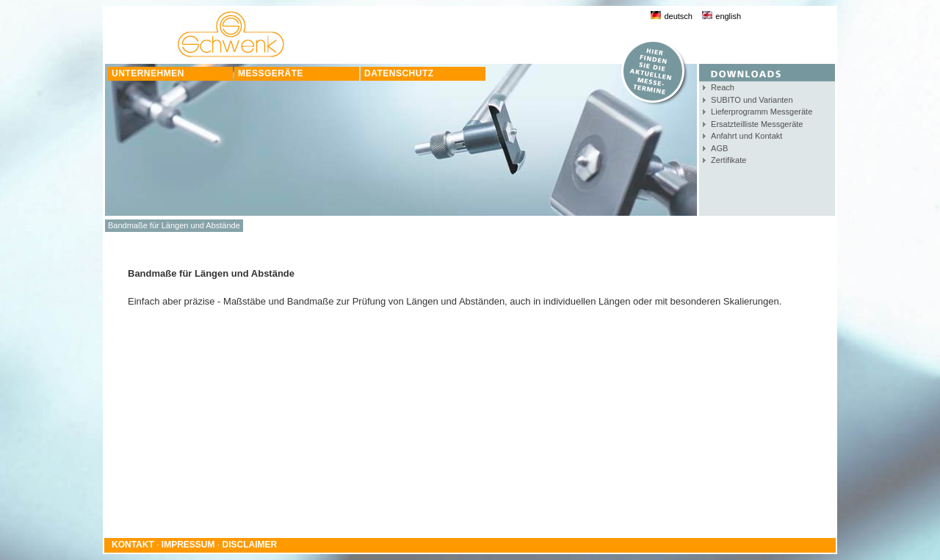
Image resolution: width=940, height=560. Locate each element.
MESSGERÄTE (271, 73)
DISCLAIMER (250, 545)
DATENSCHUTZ (399, 73)
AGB (719, 148)
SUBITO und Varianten (752, 100)
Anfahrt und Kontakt (746, 136)
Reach (723, 87)
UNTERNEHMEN (148, 73)
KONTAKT (133, 545)
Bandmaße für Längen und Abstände (174, 225)
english (722, 16)
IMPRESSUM (188, 545)
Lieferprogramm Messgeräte (762, 112)
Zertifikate (728, 160)
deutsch (672, 16)
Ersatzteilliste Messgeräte (757, 124)
